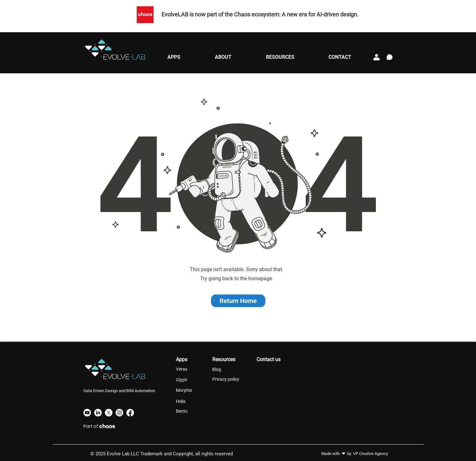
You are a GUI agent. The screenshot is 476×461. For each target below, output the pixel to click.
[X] (109, 413)
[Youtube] (87, 413)
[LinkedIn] (98, 413)
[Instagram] (119, 413)
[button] (174, 57)
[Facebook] (130, 413)
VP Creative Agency (371, 454)
